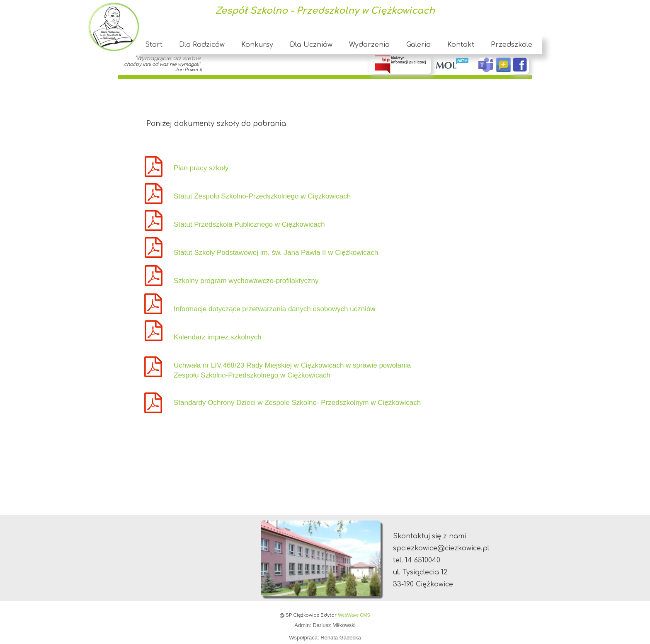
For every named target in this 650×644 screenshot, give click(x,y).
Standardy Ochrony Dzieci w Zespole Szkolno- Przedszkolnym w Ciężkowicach (298, 403)
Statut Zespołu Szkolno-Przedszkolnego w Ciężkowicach (262, 196)
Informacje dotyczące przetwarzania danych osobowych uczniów (275, 309)
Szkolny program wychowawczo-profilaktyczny (246, 281)
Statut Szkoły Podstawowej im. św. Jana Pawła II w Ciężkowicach (276, 253)
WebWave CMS (354, 615)
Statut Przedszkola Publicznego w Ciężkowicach (249, 224)
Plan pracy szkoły (201, 168)
